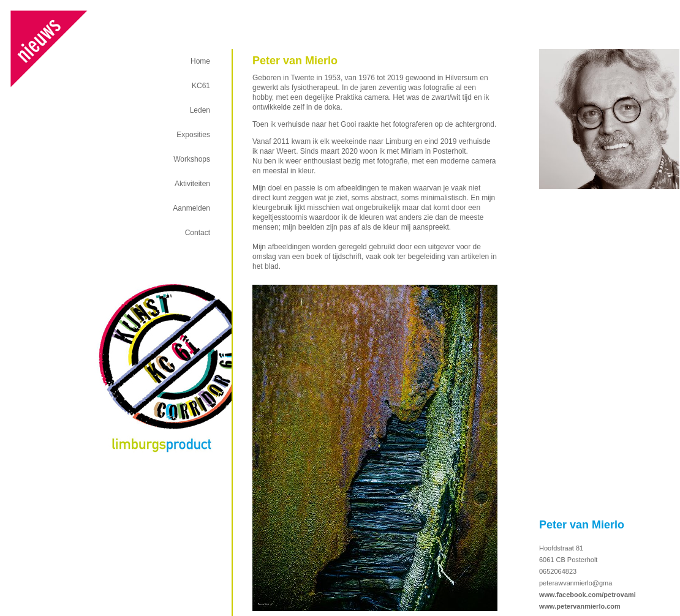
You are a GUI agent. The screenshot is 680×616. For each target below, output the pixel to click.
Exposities (193, 135)
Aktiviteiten (192, 184)
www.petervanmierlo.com (580, 606)
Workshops (192, 159)
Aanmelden (191, 208)
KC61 (201, 86)
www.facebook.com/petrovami (587, 595)
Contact (198, 233)
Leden (200, 110)
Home (200, 61)
